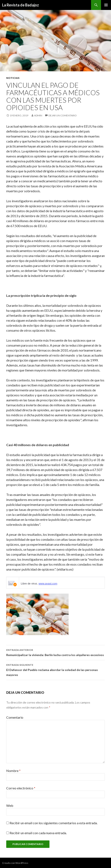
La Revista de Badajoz (20, 5)
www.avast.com (48, 584)
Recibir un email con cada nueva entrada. (38, 833)
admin (38, 115)
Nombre (13, 771)
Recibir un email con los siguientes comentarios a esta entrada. (54, 823)
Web (10, 805)
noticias (13, 78)
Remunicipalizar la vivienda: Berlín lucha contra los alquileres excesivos (55, 652)
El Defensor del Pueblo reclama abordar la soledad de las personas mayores (55, 670)
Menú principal (106, 5)
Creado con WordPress (15, 863)
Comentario (15, 717)
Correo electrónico (21, 788)
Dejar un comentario (63, 115)
